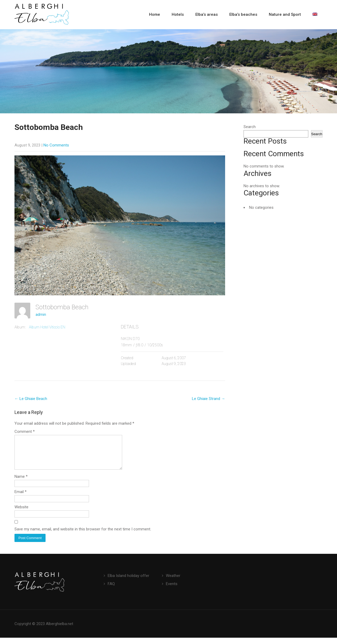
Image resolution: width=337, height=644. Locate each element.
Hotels (178, 14)
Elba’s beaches (243, 14)
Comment (25, 432)
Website (21, 513)
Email (21, 498)
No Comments (56, 145)
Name (21, 483)
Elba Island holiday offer (128, 582)
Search (250, 127)
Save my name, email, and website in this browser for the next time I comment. (83, 535)
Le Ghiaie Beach (31, 399)
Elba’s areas (207, 14)
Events (172, 590)
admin (41, 315)
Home (155, 14)
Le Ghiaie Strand (209, 399)
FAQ (111, 590)
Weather (173, 582)
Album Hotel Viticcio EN (47, 327)
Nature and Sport (285, 14)
